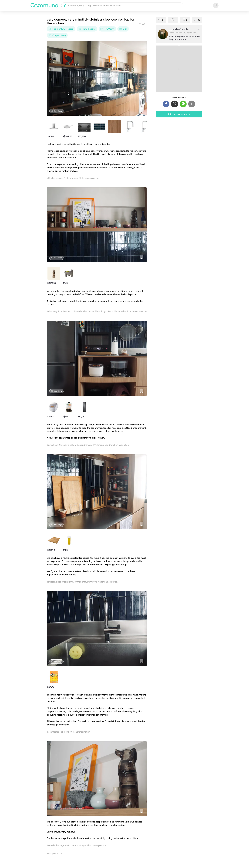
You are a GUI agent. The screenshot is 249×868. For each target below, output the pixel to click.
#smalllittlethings (98, 311)
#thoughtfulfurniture (86, 582)
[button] (122, 5)
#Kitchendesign (55, 178)
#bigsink (65, 732)
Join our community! (179, 114)
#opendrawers (84, 445)
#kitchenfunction (67, 445)
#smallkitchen (81, 311)
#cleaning (52, 311)
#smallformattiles (117, 311)
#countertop (53, 732)
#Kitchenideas (101, 445)
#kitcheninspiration (89, 178)
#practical (52, 445)
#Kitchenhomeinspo (75, 845)
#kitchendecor (65, 311)
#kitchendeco (71, 178)
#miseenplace (54, 582)
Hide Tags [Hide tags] (56, 111)
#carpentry (68, 582)
